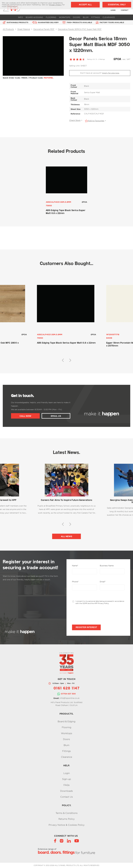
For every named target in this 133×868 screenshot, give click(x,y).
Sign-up (66, 779)
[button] (63, 360)
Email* (103, 582)
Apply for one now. (111, 73)
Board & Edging (34, 17)
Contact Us (67, 797)
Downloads (66, 791)
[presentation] (89, 615)
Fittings (96, 17)
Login (67, 773)
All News (67, 536)
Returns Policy (67, 819)
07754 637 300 (68, 694)
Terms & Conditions (67, 813)
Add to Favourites (96, 121)
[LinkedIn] (69, 841)
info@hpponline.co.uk (70, 698)
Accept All (85, 5)
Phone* (75, 582)
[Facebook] (55, 841)
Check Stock (75, 120)
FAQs (67, 785)
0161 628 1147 (66, 689)
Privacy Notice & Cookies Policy (67, 825)
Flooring (51, 17)
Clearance (109, 17)
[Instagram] (62, 841)
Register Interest (86, 627)
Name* (75, 566)
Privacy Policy (55, 5)
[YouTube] (77, 841)
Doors (77, 17)
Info (21, 17)
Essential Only (117, 5)
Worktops (65, 17)
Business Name (107, 566)
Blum (86, 17)
